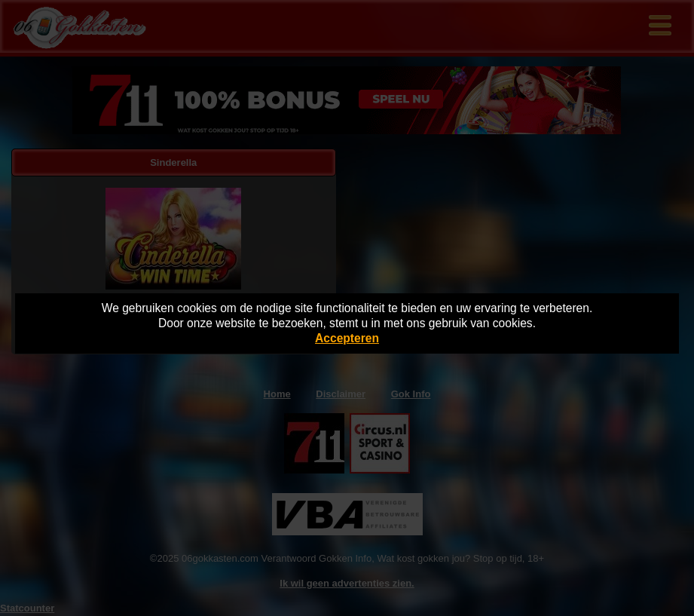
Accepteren (347, 338)
